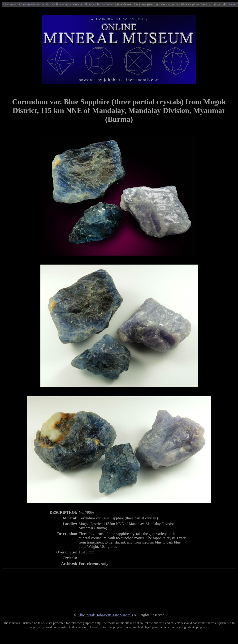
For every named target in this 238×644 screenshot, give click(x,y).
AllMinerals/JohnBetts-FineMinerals (26, 4)
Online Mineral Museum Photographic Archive (82, 4)
